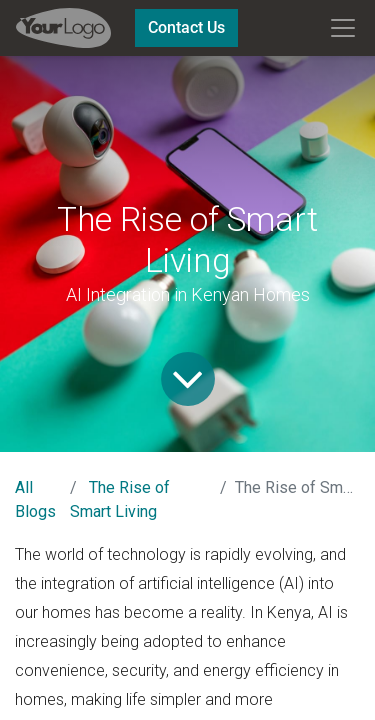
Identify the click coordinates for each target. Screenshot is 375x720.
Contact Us (186, 27)
